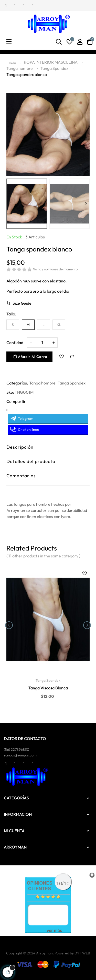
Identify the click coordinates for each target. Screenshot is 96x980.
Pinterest (30, 410)
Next (86, 204)
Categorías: (17, 383)
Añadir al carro (30, 357)
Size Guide (22, 303)
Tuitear (20, 410)
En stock (14, 237)
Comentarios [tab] (21, 476)
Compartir (10, 410)
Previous (10, 204)
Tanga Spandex (72, 383)
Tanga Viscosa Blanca (48, 688)
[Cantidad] (42, 343)
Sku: (10, 392)
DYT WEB (82, 953)
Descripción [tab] (20, 447)
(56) (17, 750)
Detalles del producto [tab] (31, 461)
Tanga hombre (42, 383)
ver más (54, 931)
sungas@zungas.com (20, 755)
